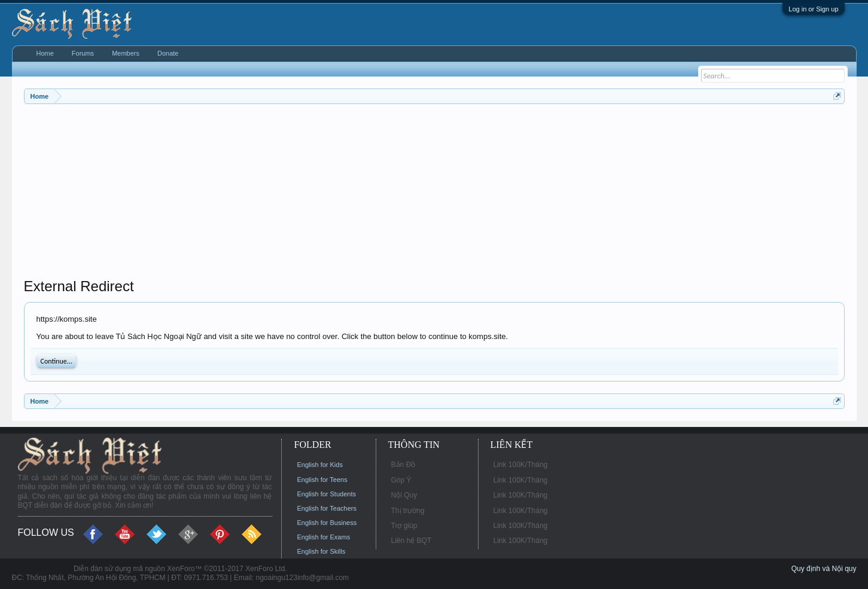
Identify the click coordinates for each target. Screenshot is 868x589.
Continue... (57, 361)
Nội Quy (404, 495)
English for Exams (324, 537)
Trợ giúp (404, 526)
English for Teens (322, 480)
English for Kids (320, 465)
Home (45, 53)
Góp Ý (401, 480)
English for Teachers (327, 508)
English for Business (327, 523)
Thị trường (408, 511)
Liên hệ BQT (412, 541)
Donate (168, 53)
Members (126, 53)
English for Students (327, 494)
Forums (83, 53)
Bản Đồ (403, 465)
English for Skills (322, 551)
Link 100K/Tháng (521, 465)
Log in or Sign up (813, 9)
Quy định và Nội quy (824, 569)
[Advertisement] (383, 194)
